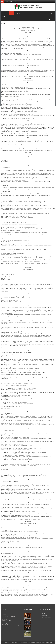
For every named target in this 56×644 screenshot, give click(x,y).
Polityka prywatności (47, 618)
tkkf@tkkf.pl (7, 623)
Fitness (29, 13)
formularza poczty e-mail (13, 626)
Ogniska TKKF (43, 13)
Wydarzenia (34, 13)
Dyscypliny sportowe (20, 13)
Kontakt (4, 16)
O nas (11, 13)
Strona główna (5, 13)
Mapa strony (45, 616)
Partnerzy (50, 13)
